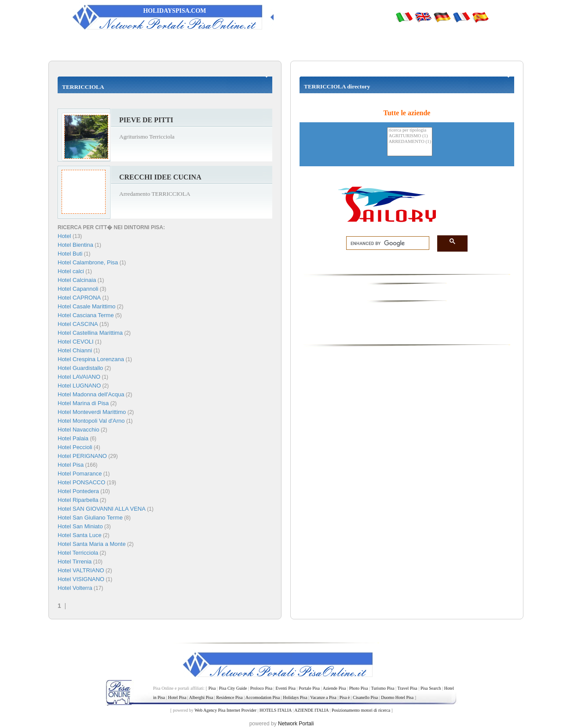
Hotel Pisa (71, 465)
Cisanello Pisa (365, 697)
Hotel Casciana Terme (86, 315)
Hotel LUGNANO (79, 386)
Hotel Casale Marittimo (87, 306)
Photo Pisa (359, 688)
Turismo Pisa (382, 688)
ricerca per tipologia (410, 130)
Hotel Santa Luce (80, 535)
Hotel (65, 236)
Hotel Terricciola (78, 553)
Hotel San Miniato (80, 526)
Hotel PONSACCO (81, 482)
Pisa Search (431, 688)
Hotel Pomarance (80, 474)
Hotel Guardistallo (80, 368)
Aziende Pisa (335, 688)
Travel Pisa (407, 688)
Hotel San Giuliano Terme (90, 518)
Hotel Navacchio (79, 430)
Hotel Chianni (75, 350)
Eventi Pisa (285, 688)
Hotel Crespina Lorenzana (91, 359)
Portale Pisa (309, 688)
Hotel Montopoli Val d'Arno (91, 421)
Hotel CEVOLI (76, 342)
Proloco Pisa (261, 688)
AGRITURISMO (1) (410, 136)
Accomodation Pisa (263, 697)
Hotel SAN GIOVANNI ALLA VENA (102, 509)
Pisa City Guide (233, 688)
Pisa (212, 688)
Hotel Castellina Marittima (90, 333)
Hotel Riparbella (78, 500)
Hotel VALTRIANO (81, 570)
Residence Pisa (229, 697)
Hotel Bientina (75, 245)
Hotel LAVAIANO (79, 377)
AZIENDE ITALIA (311, 710)
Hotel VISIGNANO (81, 579)
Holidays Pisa (295, 697)
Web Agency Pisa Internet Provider (225, 710)
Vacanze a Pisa (323, 697)
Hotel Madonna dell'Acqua (91, 394)
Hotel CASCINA (78, 324)
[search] (385, 243)
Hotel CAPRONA (79, 298)
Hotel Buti (70, 254)
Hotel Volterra (75, 588)
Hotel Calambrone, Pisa (88, 262)
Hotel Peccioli (75, 447)
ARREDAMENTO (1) (410, 142)
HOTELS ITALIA (276, 710)
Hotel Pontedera (78, 491)
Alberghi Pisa (201, 697)
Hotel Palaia (73, 438)
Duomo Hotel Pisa (397, 697)
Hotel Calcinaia (77, 280)
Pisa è (345, 697)
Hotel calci (71, 271)
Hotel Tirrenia (75, 562)
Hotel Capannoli (78, 289)
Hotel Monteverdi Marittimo (92, 412)
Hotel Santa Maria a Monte (92, 544)
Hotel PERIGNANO (82, 456)
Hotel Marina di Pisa (83, 403)
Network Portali (296, 724)
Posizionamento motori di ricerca (361, 710)
